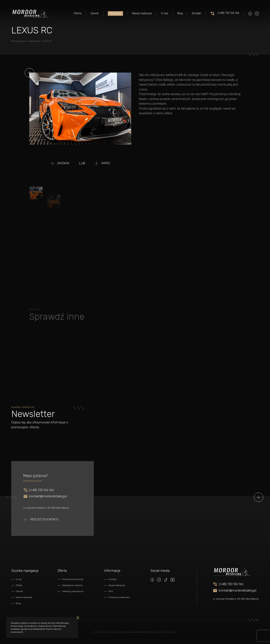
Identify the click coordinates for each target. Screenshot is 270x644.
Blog (180, 13)
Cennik (95, 13)
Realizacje (34, 41)
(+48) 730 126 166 (225, 14)
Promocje (115, 13)
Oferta (78, 13)
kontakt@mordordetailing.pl (48, 506)
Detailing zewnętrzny (73, 591)
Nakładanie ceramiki (72, 585)
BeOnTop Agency (167, 632)
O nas (165, 13)
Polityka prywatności (119, 597)
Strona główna (19, 41)
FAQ (111, 591)
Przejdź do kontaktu (44, 530)
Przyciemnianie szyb (73, 579)
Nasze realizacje (142, 13)
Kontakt (196, 13)
